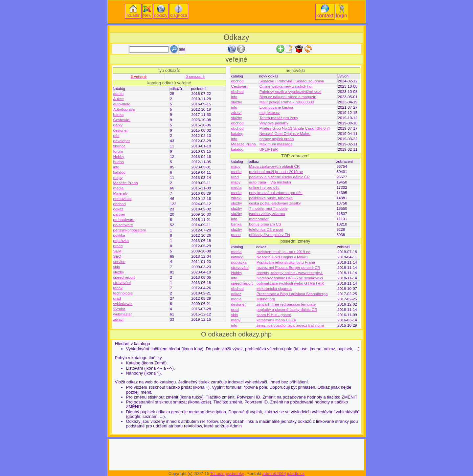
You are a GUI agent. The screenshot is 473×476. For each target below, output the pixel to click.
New (147, 11)
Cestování (122, 120)
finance (120, 146)
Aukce (119, 99)
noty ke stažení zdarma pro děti (276, 193)
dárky (118, 125)
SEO (117, 256)
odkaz (118, 209)
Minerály (121, 193)
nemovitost (123, 198)
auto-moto (122, 104)
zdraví (119, 319)
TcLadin (133, 11)
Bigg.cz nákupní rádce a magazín (288, 97)
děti (116, 135)
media (119, 188)
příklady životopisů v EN (269, 235)
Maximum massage (276, 144)
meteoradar (259, 219)
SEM (117, 251)
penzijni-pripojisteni (130, 230)
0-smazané (195, 76)
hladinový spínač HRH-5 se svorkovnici (290, 278)
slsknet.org (266, 299)
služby (119, 272)
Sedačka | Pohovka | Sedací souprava (292, 81)
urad (117, 298)
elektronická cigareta (274, 288)
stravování (122, 282)
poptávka (121, 240)
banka (119, 114)
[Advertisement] (236, 29)
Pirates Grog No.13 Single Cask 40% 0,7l (295, 128)
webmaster (123, 314)
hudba (119, 162)
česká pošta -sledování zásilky (275, 203)
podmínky (235, 474)
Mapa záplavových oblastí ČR (274, 166)
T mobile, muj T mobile (268, 208)
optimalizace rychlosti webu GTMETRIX (290, 283)
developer (122, 141)
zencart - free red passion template (286, 304)
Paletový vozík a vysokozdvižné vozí (291, 91)
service (119, 261)
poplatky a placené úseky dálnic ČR (279, 177)
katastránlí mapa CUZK (276, 320)
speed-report (124, 277)
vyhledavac (123, 303)
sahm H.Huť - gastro (274, 315)
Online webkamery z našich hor (286, 86)
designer (121, 130)
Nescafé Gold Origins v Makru (285, 133)
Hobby (119, 156)
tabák (118, 288)
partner (119, 214)
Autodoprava (124, 109)
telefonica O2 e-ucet (266, 229)
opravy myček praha (277, 139)
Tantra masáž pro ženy (279, 118)
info (116, 167)
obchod (120, 204)
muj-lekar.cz (270, 112)
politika (119, 235)
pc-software (123, 225)
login (342, 11)
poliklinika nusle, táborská (271, 198)
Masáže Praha (126, 183)
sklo (117, 267)
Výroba (119, 309)
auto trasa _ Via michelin (270, 182)
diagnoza (179, 11)
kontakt (325, 11)
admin (119, 93)
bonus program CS (265, 224)
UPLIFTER (269, 149)
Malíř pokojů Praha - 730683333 (287, 102)
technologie (123, 293)
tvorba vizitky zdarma (267, 214)
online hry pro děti (264, 187)
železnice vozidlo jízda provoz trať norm (290, 325)
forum (118, 151)
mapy (118, 177)
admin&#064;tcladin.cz (283, 474)
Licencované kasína (276, 107)
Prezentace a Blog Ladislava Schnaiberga (292, 294)
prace (118, 246)
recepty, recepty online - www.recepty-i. (290, 273)
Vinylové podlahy (274, 123)
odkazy (161, 11)
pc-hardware (124, 219)
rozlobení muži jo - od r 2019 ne (276, 172)
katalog (120, 172)
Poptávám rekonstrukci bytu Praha (286, 262)
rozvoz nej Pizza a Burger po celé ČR (288, 267)
